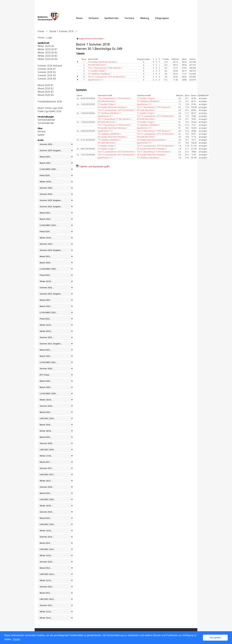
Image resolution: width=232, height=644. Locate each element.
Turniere (129, 18)
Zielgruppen (162, 18)
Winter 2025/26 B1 (47, 49)
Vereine (42, 131)
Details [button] (16, 639)
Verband (93, 18)
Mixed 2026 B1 (46, 85)
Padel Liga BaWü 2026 (49, 111)
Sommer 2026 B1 (47, 69)
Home (41, 31)
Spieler (41, 135)
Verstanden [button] (215, 638)
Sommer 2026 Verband (50, 66)
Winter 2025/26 (46, 46)
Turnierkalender (46, 123)
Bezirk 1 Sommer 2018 (62, 31)
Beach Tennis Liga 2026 (50, 108)
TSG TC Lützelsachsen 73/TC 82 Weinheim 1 (107, 77)
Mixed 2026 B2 (46, 88)
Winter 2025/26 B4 (47, 59)
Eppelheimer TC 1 (96, 80)
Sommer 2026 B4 (47, 79)
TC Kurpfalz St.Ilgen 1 (97, 71)
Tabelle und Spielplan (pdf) (94, 166)
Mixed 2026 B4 (46, 95)
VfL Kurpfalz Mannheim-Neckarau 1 (103, 62)
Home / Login (45, 38)
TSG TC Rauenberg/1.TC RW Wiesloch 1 (105, 68)
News (79, 18)
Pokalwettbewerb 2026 (50, 101)
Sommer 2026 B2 (47, 72)
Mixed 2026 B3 (46, 92)
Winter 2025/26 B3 (47, 56)
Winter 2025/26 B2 (47, 53)
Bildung (145, 18)
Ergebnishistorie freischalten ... (92, 39)
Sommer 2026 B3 (47, 75)
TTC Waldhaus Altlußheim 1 (100, 74)
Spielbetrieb (111, 18)
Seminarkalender (46, 120)
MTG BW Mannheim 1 (97, 65)
